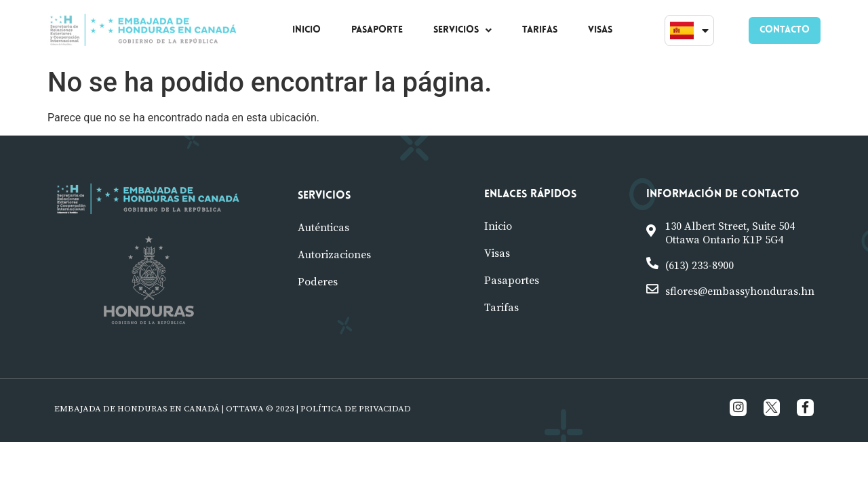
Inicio (498, 226)
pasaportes (512, 281)
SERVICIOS (462, 30)
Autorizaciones (334, 255)
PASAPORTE (377, 30)
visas (497, 253)
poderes (318, 282)
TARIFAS (540, 30)
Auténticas (323, 228)
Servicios (324, 196)
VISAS (600, 30)
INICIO (307, 30)
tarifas (501, 308)
